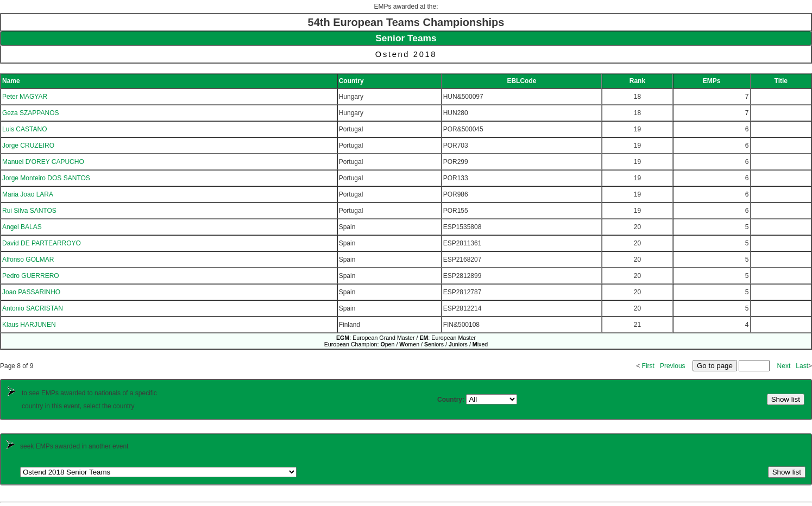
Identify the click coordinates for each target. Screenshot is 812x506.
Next (784, 366)
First (648, 366)
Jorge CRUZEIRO (28, 146)
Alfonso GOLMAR (28, 260)
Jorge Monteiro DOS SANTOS (46, 178)
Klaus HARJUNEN (29, 325)
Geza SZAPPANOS (30, 113)
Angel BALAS (22, 227)
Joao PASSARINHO (31, 292)
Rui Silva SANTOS (29, 211)
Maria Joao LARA (28, 194)
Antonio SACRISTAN (33, 308)
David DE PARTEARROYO (42, 243)
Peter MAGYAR (25, 97)
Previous (673, 366)
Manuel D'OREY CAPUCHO (43, 162)
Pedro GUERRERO (31, 276)
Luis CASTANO (24, 129)
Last (802, 366)
